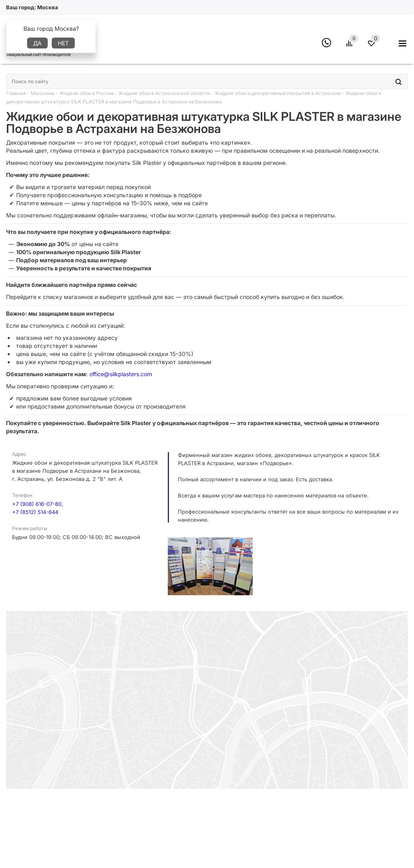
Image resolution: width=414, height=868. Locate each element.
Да (37, 43)
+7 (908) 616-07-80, (38, 504)
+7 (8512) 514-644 (35, 512)
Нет (63, 43)
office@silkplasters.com (121, 374)
